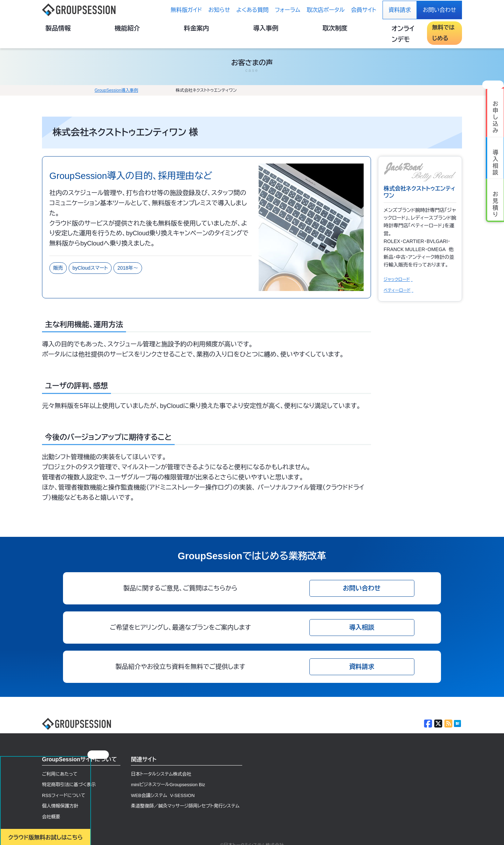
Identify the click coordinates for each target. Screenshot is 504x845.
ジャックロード (397, 269)
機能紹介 (219, 29)
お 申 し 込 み (495, 103)
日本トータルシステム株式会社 (161, 764)
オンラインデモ (385, 29)
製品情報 (178, 29)
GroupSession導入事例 (77, 79)
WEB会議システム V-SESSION (163, 787)
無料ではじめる (437, 29)
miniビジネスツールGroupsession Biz (168, 775)
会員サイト (364, 10)
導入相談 (362, 617)
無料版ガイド (187, 10)
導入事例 (300, 29)
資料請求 (400, 10)
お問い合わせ (439, 10)
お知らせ (219, 10)
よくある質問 (252, 10)
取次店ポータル (326, 10)
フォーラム (288, 10)
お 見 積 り (495, 190)
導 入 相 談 (495, 148)
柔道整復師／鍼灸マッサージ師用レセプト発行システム (185, 798)
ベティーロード (397, 280)
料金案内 (260, 29)
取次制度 (341, 29)
